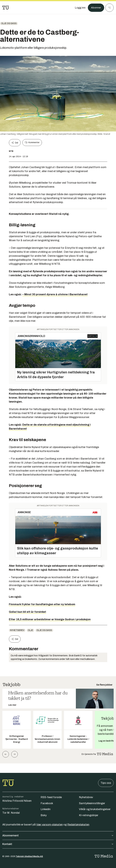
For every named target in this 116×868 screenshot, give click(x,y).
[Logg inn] (80, 8)
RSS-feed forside (51, 797)
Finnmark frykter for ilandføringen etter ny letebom (42, 604)
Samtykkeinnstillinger (92, 803)
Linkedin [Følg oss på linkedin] (46, 809)
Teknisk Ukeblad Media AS (29, 856)
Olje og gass (9, 23)
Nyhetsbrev (17, 630)
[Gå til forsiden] (6, 8)
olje (30, 630)
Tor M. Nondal (11, 813)
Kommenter (32, 143)
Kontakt (58, 844)
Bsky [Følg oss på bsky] (44, 815)
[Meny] (109, 8)
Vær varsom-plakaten (50, 825)
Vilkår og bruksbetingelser (95, 809)
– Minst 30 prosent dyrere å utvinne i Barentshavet (55, 294)
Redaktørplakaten (78, 825)
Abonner (96, 8)
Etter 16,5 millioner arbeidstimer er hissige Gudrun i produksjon (50, 619)
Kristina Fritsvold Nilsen (17, 801)
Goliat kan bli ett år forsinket (27, 612)
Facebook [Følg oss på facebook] (47, 803)
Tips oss (106, 783)
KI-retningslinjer (89, 815)
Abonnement (58, 836)
